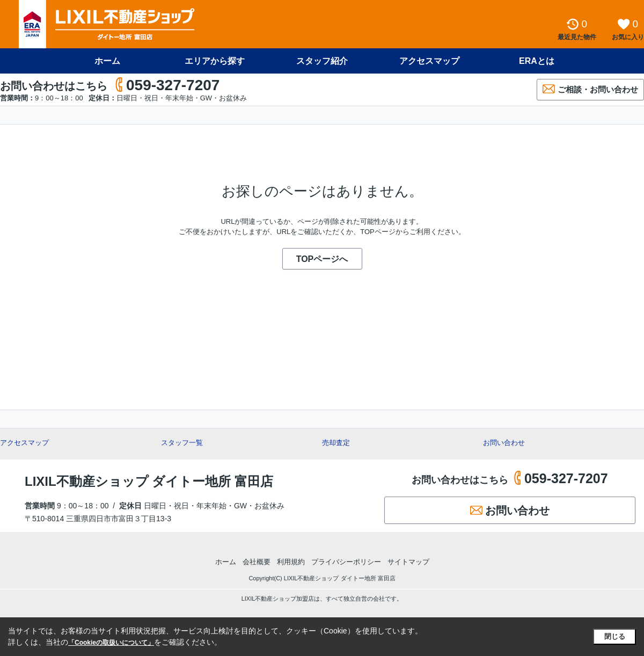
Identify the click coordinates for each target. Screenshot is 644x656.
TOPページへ (322, 259)
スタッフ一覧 (182, 443)
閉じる (615, 636)
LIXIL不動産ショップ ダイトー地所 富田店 (149, 481)
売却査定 (336, 443)
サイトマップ (408, 562)
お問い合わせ (504, 443)
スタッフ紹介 (322, 61)
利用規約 (291, 562)
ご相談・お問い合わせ (590, 89)
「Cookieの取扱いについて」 (111, 643)
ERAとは (537, 61)
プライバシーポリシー (346, 562)
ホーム (107, 61)
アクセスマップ (429, 61)
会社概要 (257, 562)
